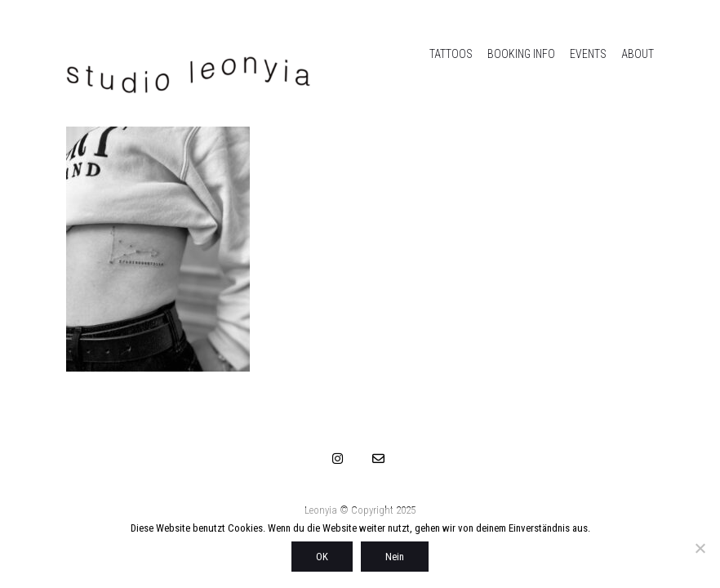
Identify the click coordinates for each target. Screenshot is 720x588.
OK (322, 557)
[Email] (379, 458)
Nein (395, 557)
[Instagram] (338, 458)
